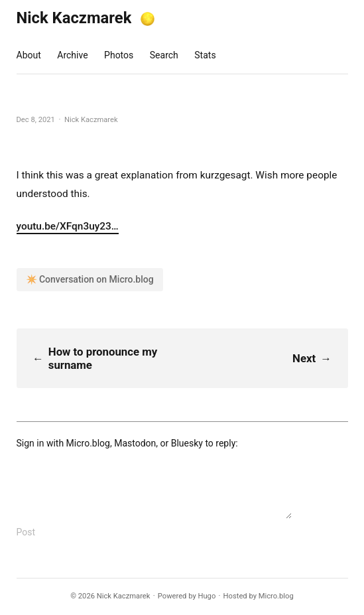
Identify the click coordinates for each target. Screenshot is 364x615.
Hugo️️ (207, 596)
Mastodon (135, 443)
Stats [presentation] (205, 55)
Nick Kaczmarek (74, 18)
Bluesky (187, 443)
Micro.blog (88, 443)
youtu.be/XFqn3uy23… (68, 226)
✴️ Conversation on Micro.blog (90, 279)
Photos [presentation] (119, 55)
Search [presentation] (164, 55)
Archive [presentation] (72, 55)
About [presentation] (29, 55)
